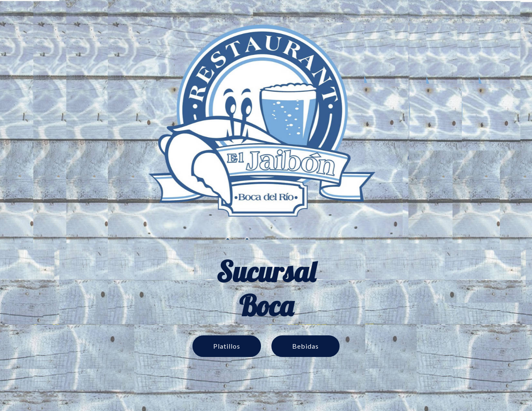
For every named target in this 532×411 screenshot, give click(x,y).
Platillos (227, 346)
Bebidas (305, 346)
